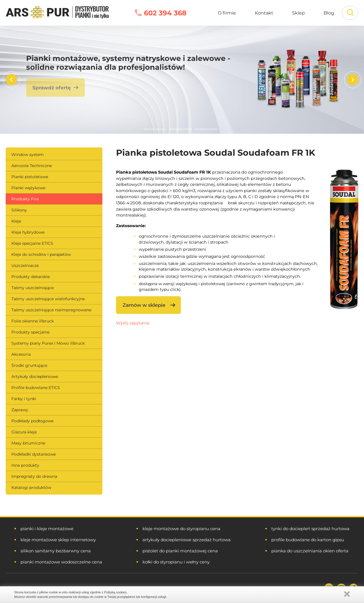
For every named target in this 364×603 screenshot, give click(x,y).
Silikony (19, 210)
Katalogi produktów (31, 487)
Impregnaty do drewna (34, 476)
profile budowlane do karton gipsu (308, 540)
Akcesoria (21, 354)
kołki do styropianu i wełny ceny (176, 562)
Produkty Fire (25, 199)
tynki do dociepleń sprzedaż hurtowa (310, 529)
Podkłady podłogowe (32, 421)
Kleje (16, 221)
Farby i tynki (24, 399)
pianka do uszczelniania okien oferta (310, 551)
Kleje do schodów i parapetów (41, 254)
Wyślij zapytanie (133, 323)
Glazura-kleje (24, 432)
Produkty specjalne (30, 332)
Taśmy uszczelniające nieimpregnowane (51, 310)
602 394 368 (165, 13)
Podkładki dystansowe (34, 454)
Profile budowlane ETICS (36, 388)
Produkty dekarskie (31, 277)
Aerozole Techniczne (32, 166)
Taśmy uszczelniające (33, 288)
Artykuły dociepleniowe (35, 376)
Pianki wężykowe (28, 188)
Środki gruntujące (29, 365)
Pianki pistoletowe (30, 177)
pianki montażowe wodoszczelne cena (61, 562)
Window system (28, 155)
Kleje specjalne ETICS (32, 243)
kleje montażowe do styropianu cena (181, 529)
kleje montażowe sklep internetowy (58, 540)
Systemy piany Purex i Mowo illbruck (48, 343)
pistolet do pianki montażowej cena (180, 551)
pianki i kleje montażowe (47, 529)
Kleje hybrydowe (28, 232)
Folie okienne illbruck (33, 321)
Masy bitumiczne (28, 443)
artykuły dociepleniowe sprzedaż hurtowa (187, 540)
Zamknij (347, 594)
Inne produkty (25, 465)
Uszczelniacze (25, 266)
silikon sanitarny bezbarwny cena (56, 551)
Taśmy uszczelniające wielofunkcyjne (48, 299)
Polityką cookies (115, 592)
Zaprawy (20, 410)
